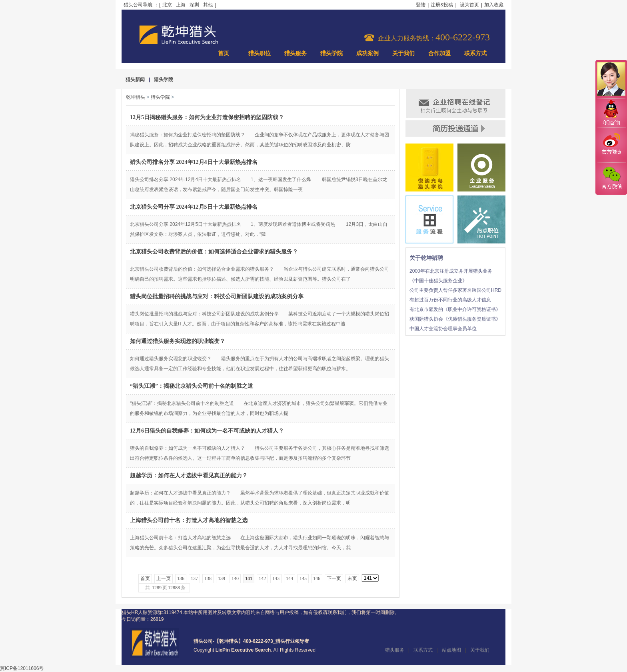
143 (276, 578)
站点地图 (451, 650)
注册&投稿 (442, 5)
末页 (352, 578)
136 (181, 578)
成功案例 (367, 53)
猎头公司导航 (138, 5)
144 (290, 578)
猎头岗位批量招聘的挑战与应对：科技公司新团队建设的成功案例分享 (217, 296)
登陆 (421, 5)
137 (194, 578)
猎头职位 (260, 53)
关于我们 (403, 53)
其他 (208, 5)
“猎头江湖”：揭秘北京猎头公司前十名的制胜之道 (192, 386)
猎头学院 (331, 53)
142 (262, 578)
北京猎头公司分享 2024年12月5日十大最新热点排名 (194, 207)
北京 (167, 5)
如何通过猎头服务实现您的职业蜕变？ (178, 341)
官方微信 (611, 178)
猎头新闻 (135, 80)
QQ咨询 (611, 113)
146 (317, 578)
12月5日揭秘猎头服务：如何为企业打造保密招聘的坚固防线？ (207, 117)
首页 (224, 53)
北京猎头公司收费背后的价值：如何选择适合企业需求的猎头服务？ (214, 252)
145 (303, 578)
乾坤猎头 (136, 97)
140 (235, 578)
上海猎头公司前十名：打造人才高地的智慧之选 (189, 520)
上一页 (164, 578)
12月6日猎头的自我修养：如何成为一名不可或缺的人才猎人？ (207, 431)
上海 (181, 5)
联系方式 (475, 53)
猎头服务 (296, 53)
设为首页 (469, 5)
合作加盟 (439, 53)
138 (208, 578)
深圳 (194, 5)
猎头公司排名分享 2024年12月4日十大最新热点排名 (194, 162)
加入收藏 (494, 5)
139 (222, 578)
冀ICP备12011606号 (22, 668)
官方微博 (611, 145)
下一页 (334, 578)
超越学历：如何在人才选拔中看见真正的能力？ (189, 476)
